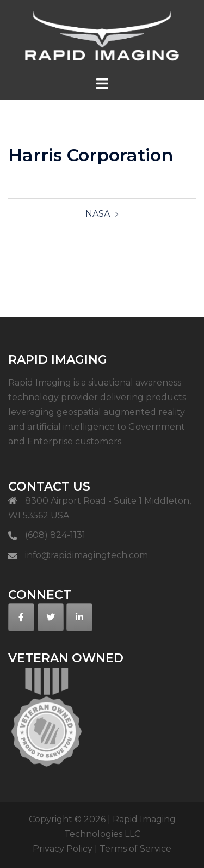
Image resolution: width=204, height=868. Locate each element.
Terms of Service (135, 849)
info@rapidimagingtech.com (86, 555)
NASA (98, 214)
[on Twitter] (51, 617)
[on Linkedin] (79, 617)
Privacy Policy (63, 849)
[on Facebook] (21, 617)
